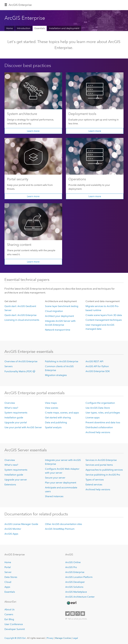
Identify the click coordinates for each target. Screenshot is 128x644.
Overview (10, 403)
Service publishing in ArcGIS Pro (103, 475)
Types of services (95, 480)
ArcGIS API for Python (97, 366)
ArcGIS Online (73, 562)
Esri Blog (9, 619)
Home (10, 28)
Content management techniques (104, 320)
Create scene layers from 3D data (104, 315)
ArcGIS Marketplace (76, 592)
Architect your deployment (59, 316)
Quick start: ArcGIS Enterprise (20, 315)
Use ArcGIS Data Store (98, 408)
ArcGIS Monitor (13, 529)
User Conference (14, 624)
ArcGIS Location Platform (79, 577)
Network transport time (58, 330)
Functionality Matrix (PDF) (20, 371)
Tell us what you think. (78, 619)
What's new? (11, 408)
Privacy (50, 638)
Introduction (24, 28)
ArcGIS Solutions (74, 587)
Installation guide (14, 418)
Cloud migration (54, 311)
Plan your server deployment (61, 483)
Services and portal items (99, 465)
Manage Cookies (63, 638)
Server (8, 572)
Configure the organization (100, 403)
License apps (93, 418)
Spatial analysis (53, 427)
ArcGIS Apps (11, 534)
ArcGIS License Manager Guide (21, 524)
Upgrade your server (16, 480)
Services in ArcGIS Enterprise (101, 460)
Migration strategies (56, 375)
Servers (8, 366)
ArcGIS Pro (71, 567)
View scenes (52, 408)
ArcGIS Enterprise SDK (98, 371)
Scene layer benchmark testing (62, 306)
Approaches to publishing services (104, 470)
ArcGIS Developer (75, 582)
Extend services (94, 485)
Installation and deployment (64, 28)
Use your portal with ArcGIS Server (23, 427)
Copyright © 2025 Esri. (15, 638)
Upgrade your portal (16, 422)
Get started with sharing (58, 418)
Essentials (40, 28)
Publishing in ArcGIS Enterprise (62, 361)
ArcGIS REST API (94, 361)
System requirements (16, 413)
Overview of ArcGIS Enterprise (21, 361)
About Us (9, 609)
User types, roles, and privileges (103, 413)
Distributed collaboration (99, 427)
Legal (75, 638)
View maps (51, 403)
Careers (9, 614)
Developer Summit (15, 629)
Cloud (8, 582)
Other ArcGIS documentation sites (63, 524)
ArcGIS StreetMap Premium (60, 529)
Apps (7, 587)
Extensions (10, 485)
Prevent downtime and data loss (103, 422)
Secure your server (55, 478)
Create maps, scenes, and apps (62, 413)
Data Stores (11, 577)
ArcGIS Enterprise (20, 5)
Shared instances (54, 496)
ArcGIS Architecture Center (80, 597)
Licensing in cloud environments (22, 320)
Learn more (33, 131)
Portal (8, 567)
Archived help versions (98, 432)
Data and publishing (56, 422)
